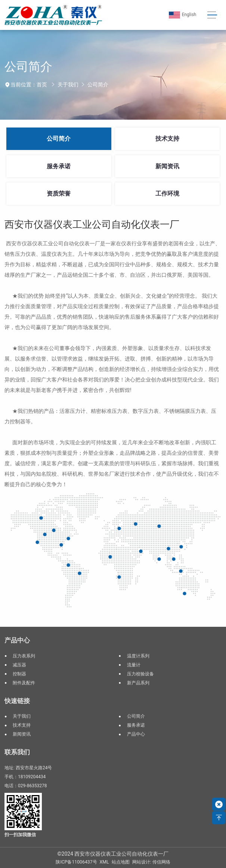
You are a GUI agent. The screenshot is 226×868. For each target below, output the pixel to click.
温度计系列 (138, 656)
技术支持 (167, 139)
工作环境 (167, 194)
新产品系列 (138, 683)
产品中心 (17, 640)
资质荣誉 (59, 194)
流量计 (134, 665)
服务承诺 (59, 166)
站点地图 (121, 862)
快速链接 (17, 701)
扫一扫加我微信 (20, 835)
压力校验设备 (140, 674)
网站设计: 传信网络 (151, 862)
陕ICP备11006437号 (76, 862)
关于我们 (68, 85)
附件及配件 (24, 683)
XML (104, 862)
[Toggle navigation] (212, 15)
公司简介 (98, 85)
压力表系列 (24, 656)
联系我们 (17, 752)
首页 (42, 85)
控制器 (19, 674)
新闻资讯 (167, 166)
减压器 (19, 665)
